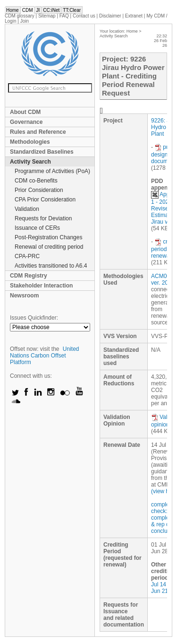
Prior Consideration (39, 190)
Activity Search (30, 162)
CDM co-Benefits (36, 181)
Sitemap (47, 16)
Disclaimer (110, 16)
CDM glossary (20, 16)
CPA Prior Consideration (45, 200)
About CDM (25, 112)
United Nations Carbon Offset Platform (45, 356)
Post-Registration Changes (48, 237)
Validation (27, 209)
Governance (26, 122)
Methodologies (30, 142)
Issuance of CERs (37, 228)
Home (13, 10)
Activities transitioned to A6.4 (51, 266)
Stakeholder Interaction (41, 286)
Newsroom (24, 296)
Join (25, 21)
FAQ (64, 16)
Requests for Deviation (43, 218)
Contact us (84, 16)
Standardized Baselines (42, 152)
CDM (28, 10)
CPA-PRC (27, 256)
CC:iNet (51, 10)
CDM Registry (29, 276)
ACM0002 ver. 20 (164, 279)
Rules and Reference (38, 132)
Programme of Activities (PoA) (52, 171)
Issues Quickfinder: (34, 318)
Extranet (134, 16)
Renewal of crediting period (49, 247)
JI (38, 10)
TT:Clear (72, 10)
